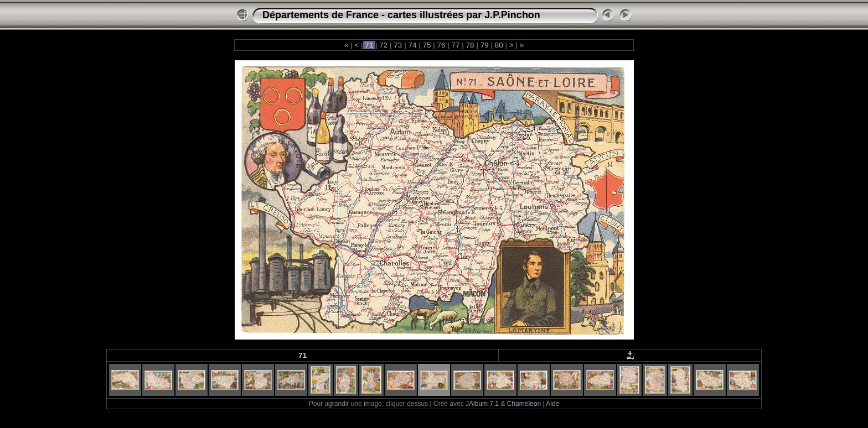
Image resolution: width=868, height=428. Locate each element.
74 (413, 45)
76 (441, 45)
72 (384, 45)
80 (499, 45)
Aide (552, 404)
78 (470, 45)
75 (427, 45)
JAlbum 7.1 (482, 404)
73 (398, 45)
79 (485, 45)
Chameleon (524, 404)
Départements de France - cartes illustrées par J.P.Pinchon (401, 15)
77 (456, 45)
